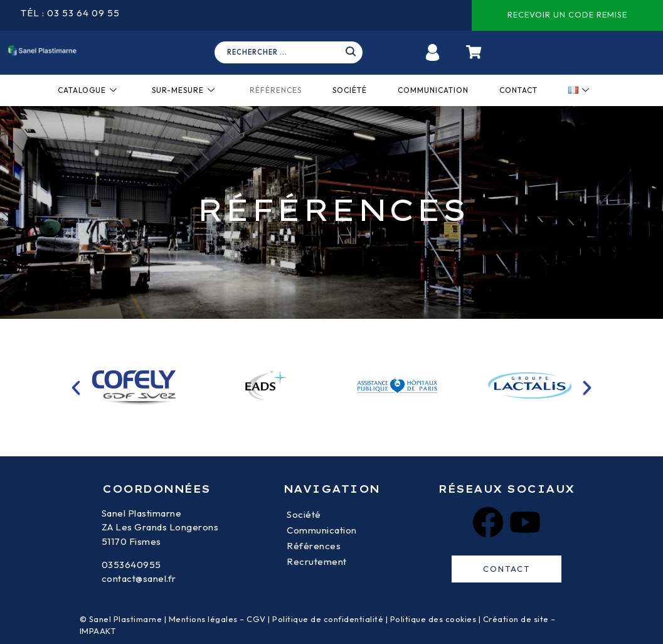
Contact (518, 90)
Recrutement (317, 561)
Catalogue (88, 90)
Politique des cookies (433, 619)
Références (276, 90)
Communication (433, 90)
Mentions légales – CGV (217, 619)
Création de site (516, 619)
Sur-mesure (183, 90)
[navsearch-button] (293, 53)
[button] (76, 388)
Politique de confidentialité (328, 619)
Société (350, 90)
